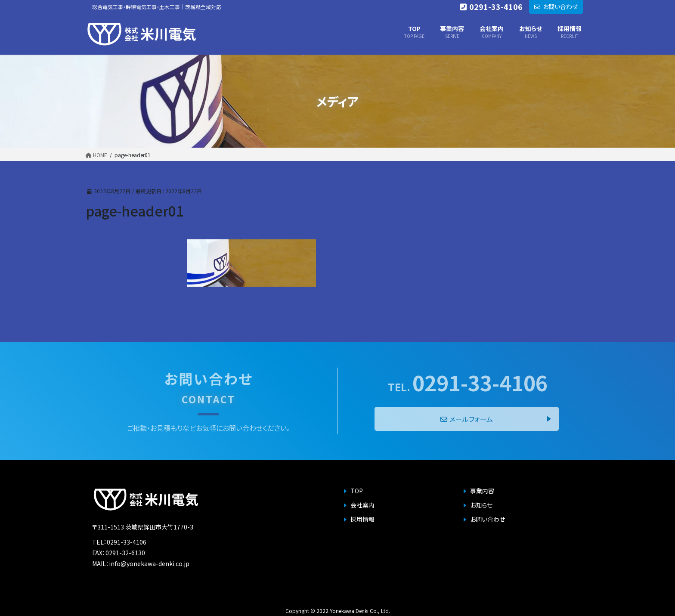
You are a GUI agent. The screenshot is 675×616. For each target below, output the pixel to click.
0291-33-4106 (468, 382)
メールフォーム (467, 419)
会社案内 (362, 505)
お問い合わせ (488, 519)
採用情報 (362, 519)
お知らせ (481, 505)
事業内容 (482, 491)
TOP (357, 491)
